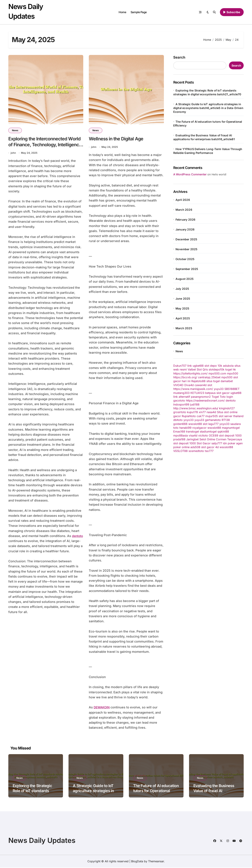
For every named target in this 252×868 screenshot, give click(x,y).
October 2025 (185, 259)
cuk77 (201, 416)
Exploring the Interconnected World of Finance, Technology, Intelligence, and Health (41, 145)
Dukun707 (180, 366)
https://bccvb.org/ (185, 377)
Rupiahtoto (189, 416)
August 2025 (185, 279)
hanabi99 (185, 428)
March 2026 (184, 210)
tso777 (209, 451)
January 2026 (185, 229)
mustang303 (181, 393)
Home (122, 12)
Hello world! (219, 174)
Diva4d (189, 385)
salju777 (217, 443)
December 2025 (186, 239)
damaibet (227, 381)
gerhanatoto (213, 420)
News (15, 130)
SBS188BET (232, 389)
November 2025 (187, 249)
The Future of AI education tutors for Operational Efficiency (156, 791)
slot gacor (223, 393)
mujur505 (212, 416)
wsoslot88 (195, 424)
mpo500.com (217, 373)
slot (210, 385)
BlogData (137, 862)
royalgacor (199, 428)
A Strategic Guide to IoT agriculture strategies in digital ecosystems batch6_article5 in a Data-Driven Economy (208, 108)
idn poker (229, 443)
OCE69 (213, 435)
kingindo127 (227, 408)
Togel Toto (219, 397)
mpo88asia (181, 435)
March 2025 (184, 328)
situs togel (213, 381)
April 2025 (183, 318)
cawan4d (201, 385)
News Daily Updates (42, 841)
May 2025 (182, 308)
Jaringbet (192, 439)
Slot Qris (202, 369)
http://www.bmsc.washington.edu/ (196, 408)
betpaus (210, 393)
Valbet (192, 369)
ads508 (195, 447)
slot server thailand (231, 416)
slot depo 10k (213, 366)
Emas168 (179, 431)
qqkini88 (223, 431)
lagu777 (213, 424)
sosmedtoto (196, 451)
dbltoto (178, 420)
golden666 (180, 424)
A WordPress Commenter (190, 174)
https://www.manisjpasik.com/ (193, 389)
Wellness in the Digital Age (117, 139)
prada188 (179, 439)
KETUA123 (197, 393)
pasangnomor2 (201, 397)
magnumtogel (231, 428)
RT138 (226, 420)
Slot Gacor (204, 443)
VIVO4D (178, 385)
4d (217, 447)
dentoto (14, 542)
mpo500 (233, 373)
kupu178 (192, 412)
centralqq (204, 377)
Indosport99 (181, 404)
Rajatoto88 (198, 381)
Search (179, 57)
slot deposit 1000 (230, 435)
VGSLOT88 (180, 451)
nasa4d (211, 412)
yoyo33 (189, 420)
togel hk (231, 369)
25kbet (216, 377)
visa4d (193, 435)
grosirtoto (180, 412)
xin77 (202, 412)
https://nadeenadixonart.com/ (205, 400)
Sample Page (139, 12)
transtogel (192, 431)
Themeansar (156, 862)
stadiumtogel (208, 431)
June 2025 (183, 299)
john (13, 153)
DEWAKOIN (102, 708)
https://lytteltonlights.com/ (190, 373)
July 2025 (182, 289)
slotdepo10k (217, 369)
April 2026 (183, 200)
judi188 (195, 404)
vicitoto (203, 435)
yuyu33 (219, 389)
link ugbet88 (195, 366)
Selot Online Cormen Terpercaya (221, 439)
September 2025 (187, 269)
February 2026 (185, 220)
